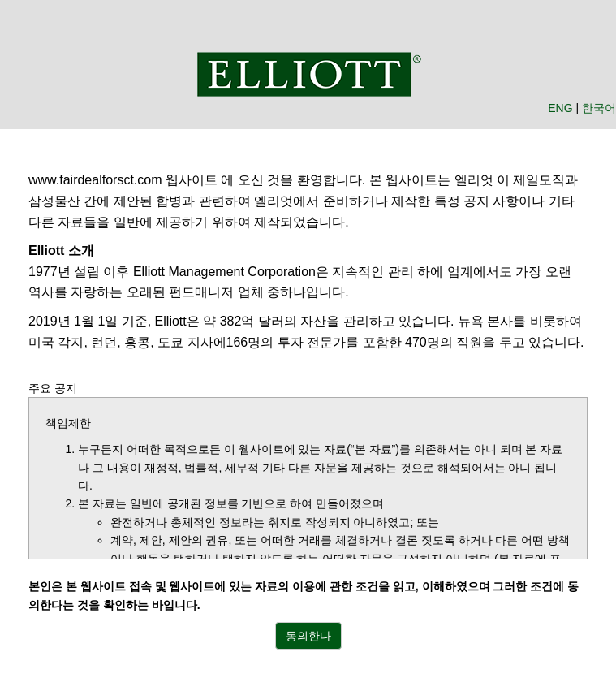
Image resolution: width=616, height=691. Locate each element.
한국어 (599, 108)
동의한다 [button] (308, 636)
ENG (560, 108)
